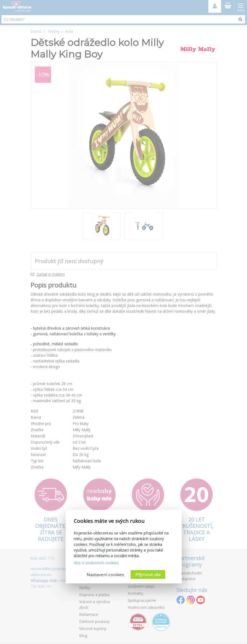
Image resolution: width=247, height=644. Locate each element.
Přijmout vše (148, 575)
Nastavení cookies (105, 575)
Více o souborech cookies (96, 563)
